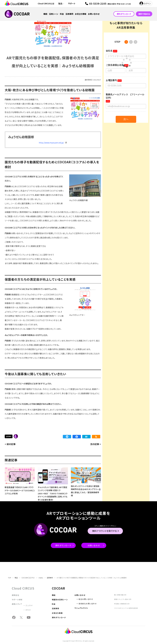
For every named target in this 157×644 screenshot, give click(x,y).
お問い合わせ (94, 14)
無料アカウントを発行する (105, 531)
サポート (72, 3)
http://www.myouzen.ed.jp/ (51, 143)
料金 (62, 14)
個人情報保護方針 (120, 595)
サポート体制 (17, 599)
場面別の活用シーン (60, 599)
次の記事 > (96, 444)
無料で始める (144, 14)
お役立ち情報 (81, 14)
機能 (45, 14)
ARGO (28, 610)
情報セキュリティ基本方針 (123, 599)
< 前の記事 (10, 444)
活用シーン (54, 14)
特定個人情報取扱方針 (122, 604)
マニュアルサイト (81, 608)
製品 (60, 3)
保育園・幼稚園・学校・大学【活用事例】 (21, 436)
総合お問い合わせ (86, 599)
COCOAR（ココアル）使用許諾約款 (126, 608)
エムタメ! (29, 605)
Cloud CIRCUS (23, 588)
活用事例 (69, 14)
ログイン (147, 3)
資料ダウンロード (124, 14)
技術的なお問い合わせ (88, 604)
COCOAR (16, 436)
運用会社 (15, 595)
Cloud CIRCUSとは (46, 3)
